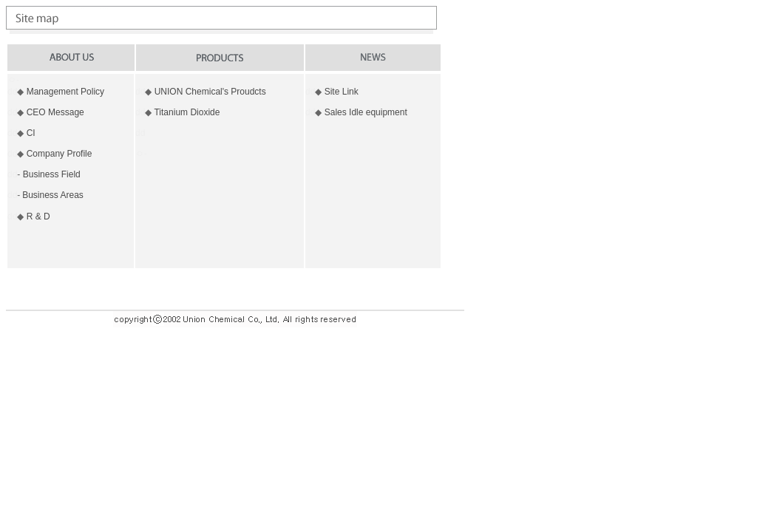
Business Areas (53, 195)
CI (31, 133)
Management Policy (65, 92)
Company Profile (60, 154)
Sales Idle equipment (366, 112)
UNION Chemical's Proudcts (210, 92)
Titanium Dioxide (187, 112)
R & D (38, 216)
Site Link (342, 92)
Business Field (52, 174)
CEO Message (55, 112)
